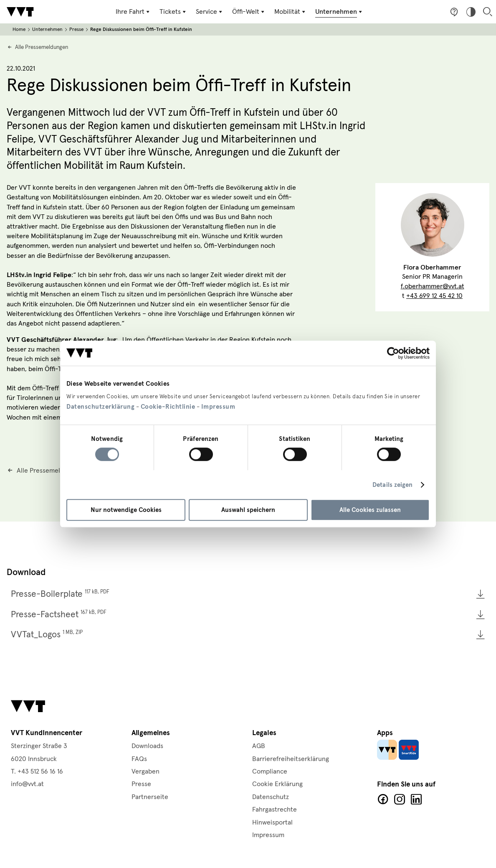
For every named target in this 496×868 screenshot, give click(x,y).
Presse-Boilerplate (60, 594)
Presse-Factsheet (59, 614)
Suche (488, 12)
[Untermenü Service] (210, 12)
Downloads (147, 746)
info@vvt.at (27, 784)
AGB (259, 746)
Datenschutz (271, 797)
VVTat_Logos (47, 634)
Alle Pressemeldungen (42, 47)
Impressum (218, 407)
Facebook (383, 799)
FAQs (139, 759)
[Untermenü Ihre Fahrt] (133, 12)
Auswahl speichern (248, 510)
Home (19, 29)
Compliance (270, 771)
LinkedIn (416, 799)
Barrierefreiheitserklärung (291, 759)
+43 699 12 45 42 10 (434, 296)
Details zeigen (392, 485)
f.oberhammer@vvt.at (433, 286)
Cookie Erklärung (277, 784)
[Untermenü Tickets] (173, 12)
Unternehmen (47, 29)
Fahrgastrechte (275, 809)
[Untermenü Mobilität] (291, 12)
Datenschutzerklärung (100, 407)
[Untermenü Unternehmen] (339, 12)
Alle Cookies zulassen (370, 510)
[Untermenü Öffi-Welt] (249, 12)
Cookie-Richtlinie (168, 407)
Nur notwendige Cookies (126, 510)
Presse (76, 29)
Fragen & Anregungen (454, 12)
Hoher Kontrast (471, 12)
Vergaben (146, 771)
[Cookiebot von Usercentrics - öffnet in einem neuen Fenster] (393, 353)
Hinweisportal (272, 822)
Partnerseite (150, 797)
